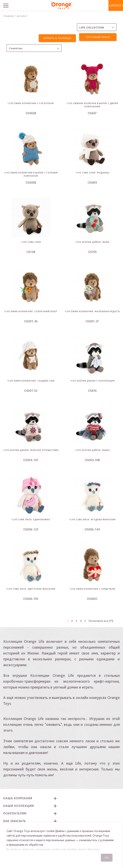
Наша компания (18, 798)
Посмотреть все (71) (101, 621)
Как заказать (15, 821)
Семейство (16, 48)
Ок (107, 858)
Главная (8, 16)
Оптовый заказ (98, 37)
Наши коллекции (19, 806)
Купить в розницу (57, 37)
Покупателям (15, 813)
